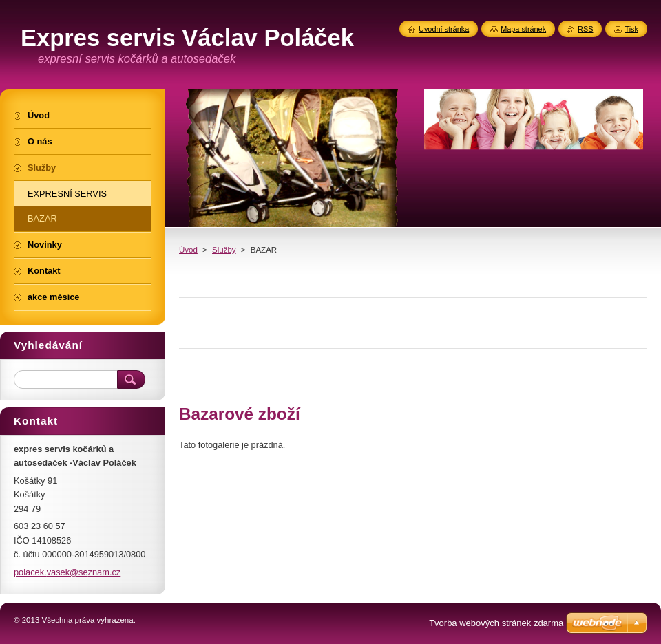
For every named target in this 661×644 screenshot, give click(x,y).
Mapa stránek (523, 29)
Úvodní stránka (444, 29)
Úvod (188, 250)
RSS (585, 29)
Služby (224, 250)
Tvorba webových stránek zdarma (496, 623)
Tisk (631, 29)
